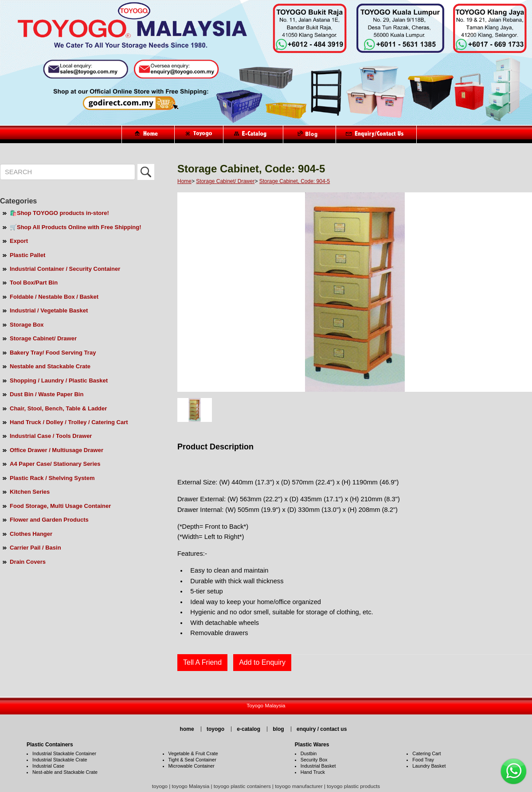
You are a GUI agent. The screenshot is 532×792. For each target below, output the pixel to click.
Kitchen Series (30, 492)
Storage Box (27, 325)
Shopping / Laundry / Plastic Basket (59, 380)
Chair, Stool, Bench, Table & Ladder (58, 408)
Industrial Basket (318, 766)
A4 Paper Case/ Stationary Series (55, 464)
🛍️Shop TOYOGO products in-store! (59, 213)
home (187, 729)
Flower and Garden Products (49, 520)
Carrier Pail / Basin (35, 548)
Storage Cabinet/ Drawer (43, 338)
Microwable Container (192, 766)
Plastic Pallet (27, 255)
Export (19, 241)
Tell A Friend (202, 662)
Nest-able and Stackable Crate (65, 772)
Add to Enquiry (262, 662)
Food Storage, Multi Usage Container (60, 506)
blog (278, 729)
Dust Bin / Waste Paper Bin (47, 394)
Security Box (314, 760)
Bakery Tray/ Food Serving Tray (53, 353)
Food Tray (423, 760)
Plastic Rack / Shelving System (52, 478)
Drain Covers (28, 562)
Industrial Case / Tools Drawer (51, 436)
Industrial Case (48, 766)
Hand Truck (313, 772)
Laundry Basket (429, 766)
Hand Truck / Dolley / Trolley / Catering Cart (69, 422)
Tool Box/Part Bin (34, 283)
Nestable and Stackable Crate (50, 366)
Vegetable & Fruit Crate (193, 753)
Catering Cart (426, 753)
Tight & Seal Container (192, 760)
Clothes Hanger (31, 534)
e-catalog (248, 729)
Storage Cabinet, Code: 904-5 (295, 181)
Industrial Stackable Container (64, 753)
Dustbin (309, 753)
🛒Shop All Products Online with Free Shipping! (75, 227)
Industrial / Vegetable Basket (49, 310)
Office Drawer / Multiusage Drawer (57, 450)
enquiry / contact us (322, 729)
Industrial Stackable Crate (60, 760)
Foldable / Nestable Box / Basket (54, 297)
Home (184, 181)
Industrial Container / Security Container (65, 269)
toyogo (215, 729)
